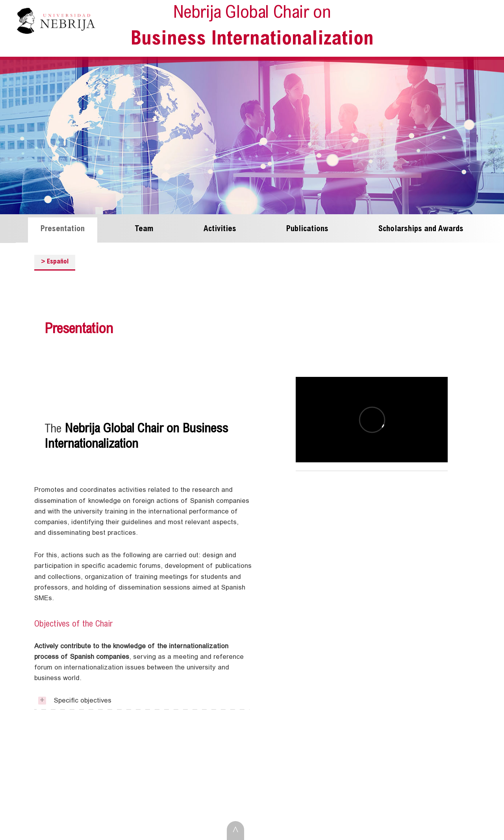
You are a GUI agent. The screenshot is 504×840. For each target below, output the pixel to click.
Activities (220, 229)
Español (55, 261)
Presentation (63, 229)
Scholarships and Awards (421, 229)
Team (144, 229)
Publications (307, 229)
